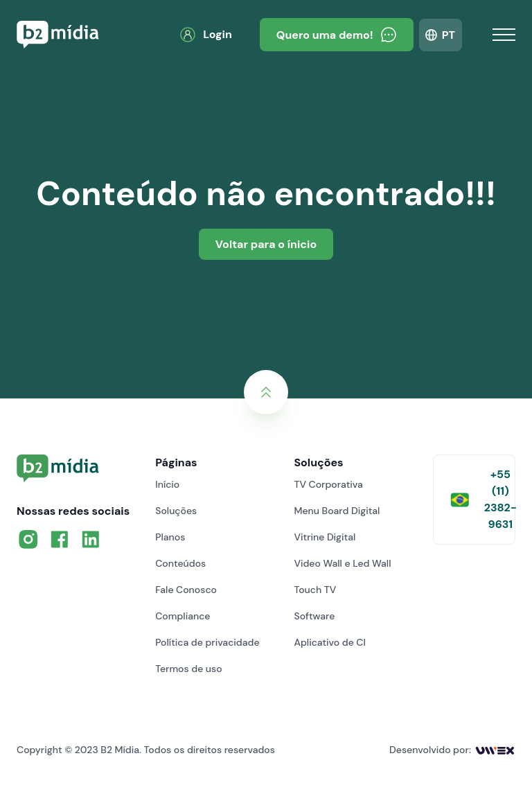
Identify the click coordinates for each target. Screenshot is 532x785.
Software (314, 616)
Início (167, 484)
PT (449, 35)
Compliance (183, 616)
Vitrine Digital (325, 537)
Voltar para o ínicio (266, 244)
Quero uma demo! (337, 35)
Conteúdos (180, 563)
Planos (170, 537)
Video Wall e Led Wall (342, 563)
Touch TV (315, 590)
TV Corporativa (328, 484)
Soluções (176, 511)
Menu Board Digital (337, 511)
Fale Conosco (186, 590)
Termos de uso (188, 669)
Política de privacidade (207, 642)
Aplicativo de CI (330, 642)
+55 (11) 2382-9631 (483, 499)
